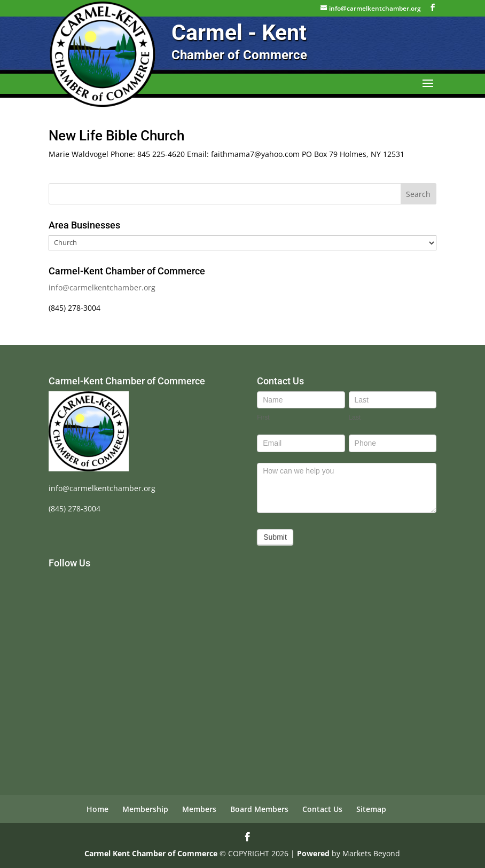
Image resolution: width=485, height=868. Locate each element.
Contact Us (322, 809)
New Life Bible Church (116, 136)
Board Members (259, 809)
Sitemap (371, 809)
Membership (145, 809)
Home (97, 809)
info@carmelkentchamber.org (102, 287)
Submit (275, 537)
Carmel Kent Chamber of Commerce (151, 853)
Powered (313, 853)
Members (199, 809)
